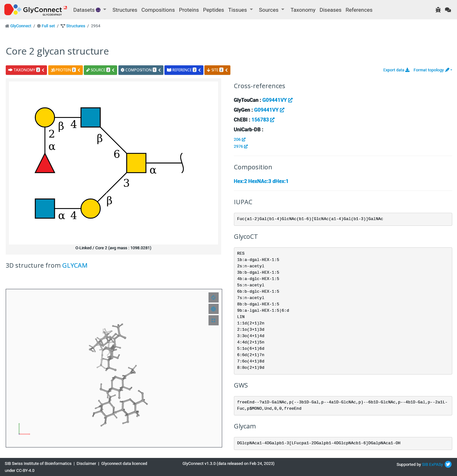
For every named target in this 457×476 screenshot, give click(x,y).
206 (240, 139)
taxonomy (26, 70)
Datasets (88, 10)
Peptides (214, 10)
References (359, 10)
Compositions (158, 10)
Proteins (189, 10)
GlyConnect (21, 26)
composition (141, 70)
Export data (397, 70)
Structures (125, 10)
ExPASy (436, 464)
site (217, 70)
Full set (48, 26)
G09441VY (278, 100)
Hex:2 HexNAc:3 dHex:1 (261, 181)
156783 (263, 120)
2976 (241, 146)
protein (66, 70)
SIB (425, 464)
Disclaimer (86, 463)
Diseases (331, 10)
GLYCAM (75, 265)
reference (184, 70)
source (101, 70)
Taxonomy (303, 10)
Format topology (431, 70)
